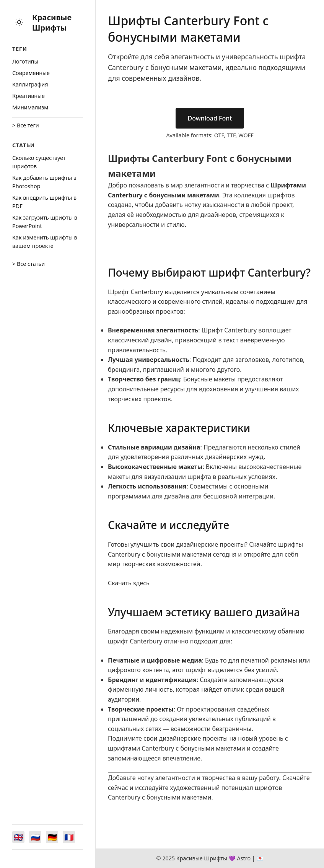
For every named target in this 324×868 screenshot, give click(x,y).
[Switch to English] (18, 837)
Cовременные (31, 73)
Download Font (210, 118)
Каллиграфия (30, 84)
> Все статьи (28, 264)
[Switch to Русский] (35, 837)
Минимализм (30, 107)
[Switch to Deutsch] (52, 837)
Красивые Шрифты (52, 23)
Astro (244, 858)
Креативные (28, 96)
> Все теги (26, 125)
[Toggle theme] (19, 23)
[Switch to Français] (69, 837)
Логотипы (25, 61)
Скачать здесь (129, 583)
